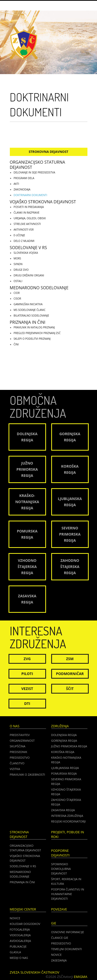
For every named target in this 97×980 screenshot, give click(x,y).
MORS (17, 258)
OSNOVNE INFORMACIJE (68, 932)
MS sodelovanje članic (30, 310)
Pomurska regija (64, 773)
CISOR (17, 299)
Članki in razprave (27, 213)
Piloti (27, 674)
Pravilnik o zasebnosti (28, 775)
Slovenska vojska (26, 253)
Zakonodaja (22, 189)
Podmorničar (70, 674)
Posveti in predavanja (29, 207)
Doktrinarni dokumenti (31, 195)
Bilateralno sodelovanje (31, 316)
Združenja (60, 726)
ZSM (70, 659)
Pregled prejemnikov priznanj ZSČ (37, 333)
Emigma (81, 977)
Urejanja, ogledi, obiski (30, 218)
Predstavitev (20, 735)
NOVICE (57, 955)
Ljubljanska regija (65, 768)
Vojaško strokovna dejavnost (43, 202)
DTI (27, 703)
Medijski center (23, 909)
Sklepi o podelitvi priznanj (32, 339)
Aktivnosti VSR (24, 230)
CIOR (17, 293)
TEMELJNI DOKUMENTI (67, 949)
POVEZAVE (59, 909)
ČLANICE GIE (60, 938)
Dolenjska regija (64, 735)
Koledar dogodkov (25, 924)
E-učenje (20, 235)
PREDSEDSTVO (61, 943)
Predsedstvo (20, 758)
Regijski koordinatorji (69, 821)
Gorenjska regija (64, 741)
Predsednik (19, 752)
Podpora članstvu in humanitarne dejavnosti (68, 894)
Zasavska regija (63, 810)
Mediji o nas (19, 958)
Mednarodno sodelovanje (39, 288)
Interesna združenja (67, 816)
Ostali (18, 281)
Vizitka (15, 769)
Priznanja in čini (28, 322)
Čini (16, 344)
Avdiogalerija (20, 941)
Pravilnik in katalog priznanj (34, 327)
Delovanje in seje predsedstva (35, 172)
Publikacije (18, 946)
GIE (54, 923)
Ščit (70, 689)
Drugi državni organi (29, 275)
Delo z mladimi (24, 241)
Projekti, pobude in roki (68, 834)
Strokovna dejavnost (48, 152)
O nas (15, 726)
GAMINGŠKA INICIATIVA (28, 304)
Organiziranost (22, 741)
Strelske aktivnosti (27, 224)
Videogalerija (20, 935)
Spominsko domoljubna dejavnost (61, 869)
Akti (16, 184)
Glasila (16, 952)
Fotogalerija (20, 929)
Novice (15, 918)
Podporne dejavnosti (61, 853)
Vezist (27, 689)
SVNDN (18, 264)
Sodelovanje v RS (28, 248)
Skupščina (18, 746)
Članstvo (17, 763)
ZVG (27, 659)
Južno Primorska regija (69, 746)
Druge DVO (21, 270)
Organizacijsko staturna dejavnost (38, 165)
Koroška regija (63, 752)
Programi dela (24, 178)
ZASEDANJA (59, 960)
